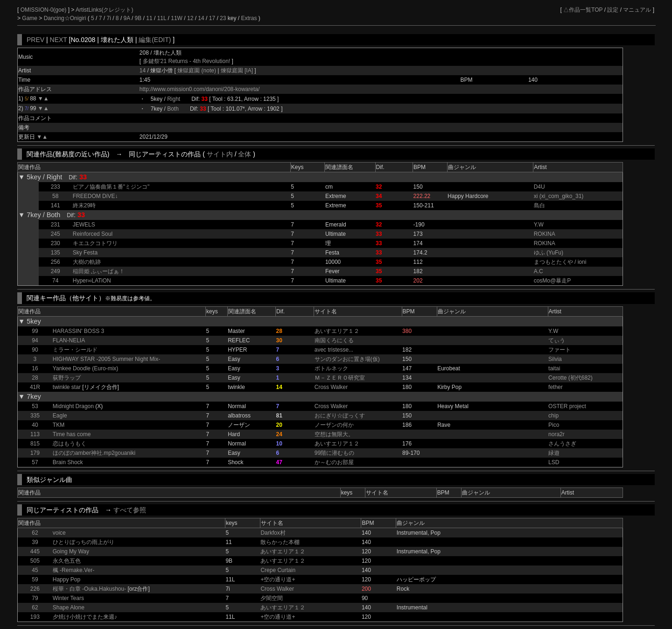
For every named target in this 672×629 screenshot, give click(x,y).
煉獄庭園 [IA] (237, 71)
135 (56, 253)
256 (56, 262)
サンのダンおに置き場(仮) (347, 359)
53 (35, 406)
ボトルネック (331, 368)
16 (35, 368)
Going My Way (71, 551)
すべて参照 (130, 510)
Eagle (60, 416)
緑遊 (554, 453)
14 (201, 18)
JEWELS (84, 225)
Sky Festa (85, 253)
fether (556, 387)
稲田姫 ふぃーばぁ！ (99, 271)
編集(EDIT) (155, 40)
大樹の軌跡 (87, 262)
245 (56, 234)
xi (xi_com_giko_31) (559, 196)
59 (35, 580)
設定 (613, 10)
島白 (539, 205)
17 (212, 18)
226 (35, 589)
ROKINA (545, 234)
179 (35, 453)
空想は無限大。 (334, 434)
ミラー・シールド (75, 350)
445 (35, 551)
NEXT (59, 40)
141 (56, 205)
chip (553, 416)
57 (35, 462)
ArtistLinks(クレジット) (104, 10)
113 (35, 434)
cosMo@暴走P (553, 281)
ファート (560, 350)
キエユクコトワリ (95, 243)
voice (59, 533)
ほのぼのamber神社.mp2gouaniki (94, 453)
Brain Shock (68, 462)
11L (162, 18)
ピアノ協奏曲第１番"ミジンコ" (111, 187)
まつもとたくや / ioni (560, 262)
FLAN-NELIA (69, 340)
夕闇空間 (272, 598)
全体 (245, 154)
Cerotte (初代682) (570, 378)
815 (35, 444)
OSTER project (567, 406)
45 (35, 570)
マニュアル (637, 10)
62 (35, 533)
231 (56, 225)
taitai (554, 368)
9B (138, 18)
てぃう (557, 340)
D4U (539, 187)
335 (35, 416)
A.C (539, 271)
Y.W (539, 225)
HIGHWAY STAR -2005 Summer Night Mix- (106, 359)
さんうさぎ (562, 444)
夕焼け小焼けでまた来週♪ (85, 617)
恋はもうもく (70, 444)
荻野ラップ (67, 378)
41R (35, 387)
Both (173, 109)
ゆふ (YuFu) (549, 253)
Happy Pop (66, 580)
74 (55, 281)
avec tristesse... (334, 350)
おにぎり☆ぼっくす (340, 416)
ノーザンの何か (334, 425)
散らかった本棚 (280, 542)
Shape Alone (69, 608)
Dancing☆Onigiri (66, 18)
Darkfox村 (273, 533)
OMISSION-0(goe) (44, 10)
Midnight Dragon (73, 406)
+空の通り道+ (278, 580)
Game (30, 18)
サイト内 (220, 154)
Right (174, 99)
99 (35, 331)
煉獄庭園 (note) (197, 71)
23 (223, 18)
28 (35, 378)
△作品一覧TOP (583, 10)
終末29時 (84, 205)
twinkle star (67, 387)
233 (56, 187)
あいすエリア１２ (337, 331)
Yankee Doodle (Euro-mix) (86, 368)
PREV (35, 40)
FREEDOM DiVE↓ (95, 196)
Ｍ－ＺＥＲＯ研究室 (340, 378)
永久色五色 (67, 561)
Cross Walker (331, 387)
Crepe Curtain (278, 570)
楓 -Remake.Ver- (73, 570)
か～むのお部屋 (334, 462)
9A (127, 18)
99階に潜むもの (334, 453)
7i (109, 18)
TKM (59, 425)
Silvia (555, 359)
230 (56, 243)
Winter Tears (68, 598)
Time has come (72, 434)
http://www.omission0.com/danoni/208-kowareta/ (199, 89)
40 (35, 425)
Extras (249, 18)
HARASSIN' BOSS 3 (78, 331)
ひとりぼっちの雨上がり (84, 542)
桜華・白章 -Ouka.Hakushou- (89, 589)
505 (35, 561)
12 (190, 18)
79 (35, 598)
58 (55, 196)
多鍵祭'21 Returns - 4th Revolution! (187, 61)
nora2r (556, 434)
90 (35, 350)
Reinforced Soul (93, 234)
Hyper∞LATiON (92, 281)
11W (177, 18)
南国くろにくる (334, 340)
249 (56, 271)
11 (149, 18)
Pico (554, 425)
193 (35, 617)
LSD (554, 462)
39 (35, 542)
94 (35, 340)
